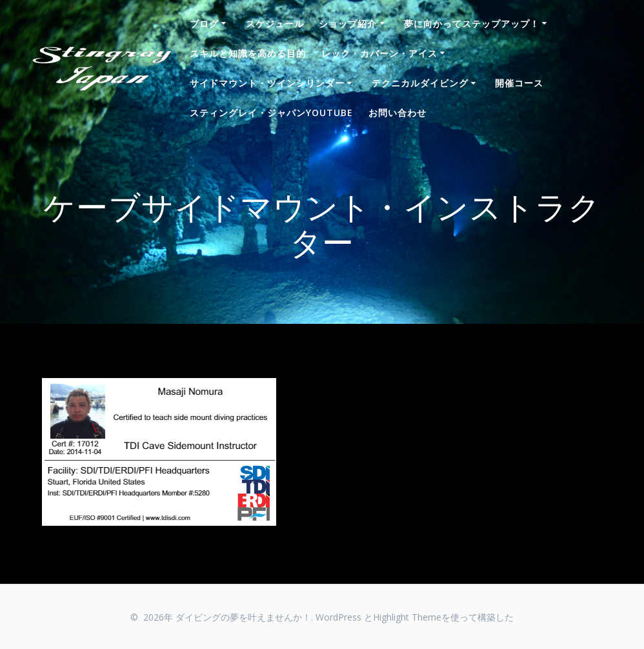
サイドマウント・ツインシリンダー (267, 83)
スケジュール (275, 24)
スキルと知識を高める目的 (248, 53)
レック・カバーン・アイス (379, 53)
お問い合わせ (397, 113)
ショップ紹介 (348, 24)
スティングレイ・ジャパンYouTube (271, 113)
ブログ (204, 24)
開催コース (519, 83)
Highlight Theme (407, 617)
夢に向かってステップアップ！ (472, 24)
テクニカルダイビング (420, 83)
